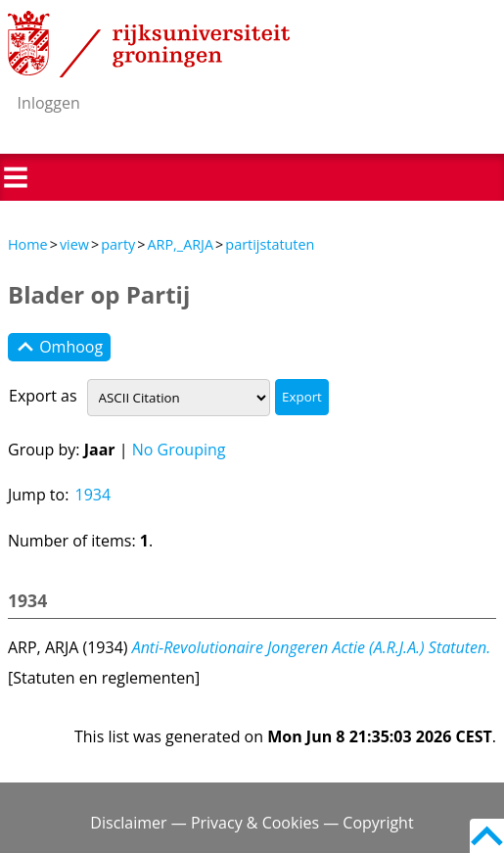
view (74, 244)
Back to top (487, 836)
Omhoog (59, 348)
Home (28, 244)
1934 (93, 495)
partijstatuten (270, 244)
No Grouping (179, 450)
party (118, 244)
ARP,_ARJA (180, 244)
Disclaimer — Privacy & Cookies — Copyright (252, 823)
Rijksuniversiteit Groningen (149, 44)
